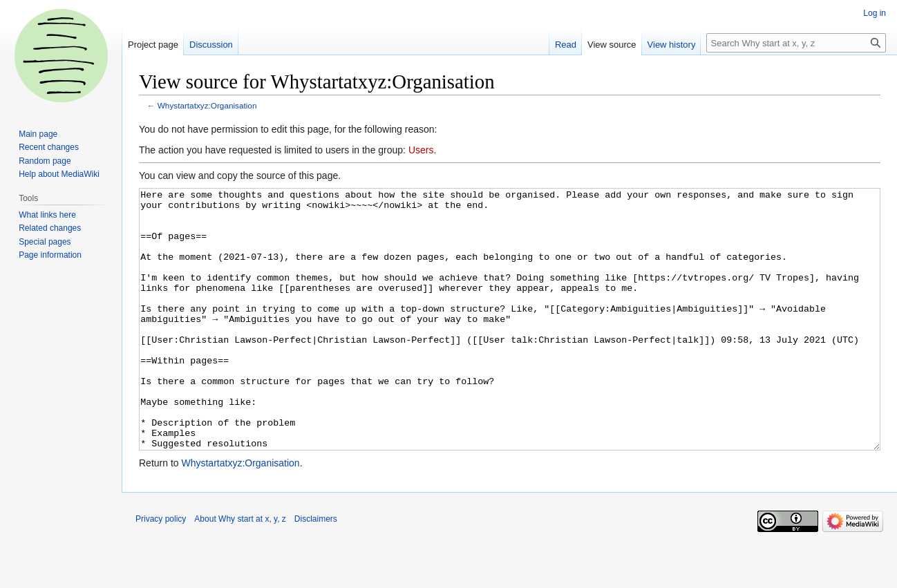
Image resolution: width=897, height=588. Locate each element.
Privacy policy (161, 571)
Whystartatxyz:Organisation (207, 105)
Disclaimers (316, 571)
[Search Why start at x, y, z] (796, 43)
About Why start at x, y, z (240, 571)
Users (421, 150)
